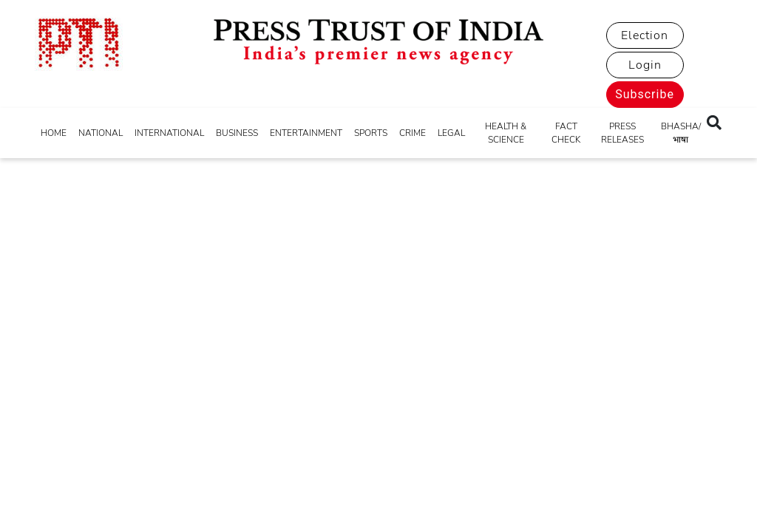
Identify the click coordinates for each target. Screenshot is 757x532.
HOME (54, 133)
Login (645, 65)
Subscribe (645, 94)
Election (645, 35)
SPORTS (371, 133)
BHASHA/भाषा (681, 133)
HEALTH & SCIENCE (506, 133)
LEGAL (451, 133)
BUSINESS (237, 133)
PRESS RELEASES (622, 133)
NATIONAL (101, 133)
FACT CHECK (566, 133)
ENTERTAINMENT (306, 133)
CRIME (413, 133)
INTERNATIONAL (169, 133)
